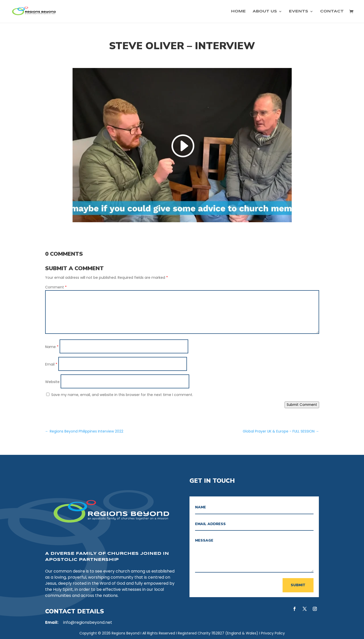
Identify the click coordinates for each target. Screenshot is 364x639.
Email (51, 364)
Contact (332, 11)
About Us (265, 11)
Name (52, 347)
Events (299, 11)
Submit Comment (302, 405)
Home (238, 11)
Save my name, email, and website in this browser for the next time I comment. (122, 395)
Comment (56, 287)
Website (52, 382)
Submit (298, 585)
